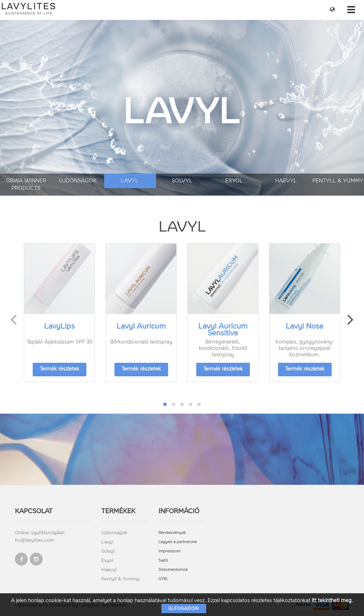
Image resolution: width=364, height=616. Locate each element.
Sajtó (163, 560)
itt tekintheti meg (332, 601)
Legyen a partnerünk (178, 542)
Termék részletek (60, 369)
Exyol (234, 181)
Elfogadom (184, 609)
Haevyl (286, 181)
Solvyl (182, 181)
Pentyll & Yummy (338, 181)
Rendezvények (172, 533)
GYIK (163, 579)
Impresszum (170, 551)
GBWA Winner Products (26, 184)
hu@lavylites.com (34, 540)
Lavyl (130, 181)
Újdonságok (78, 181)
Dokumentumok (173, 570)
